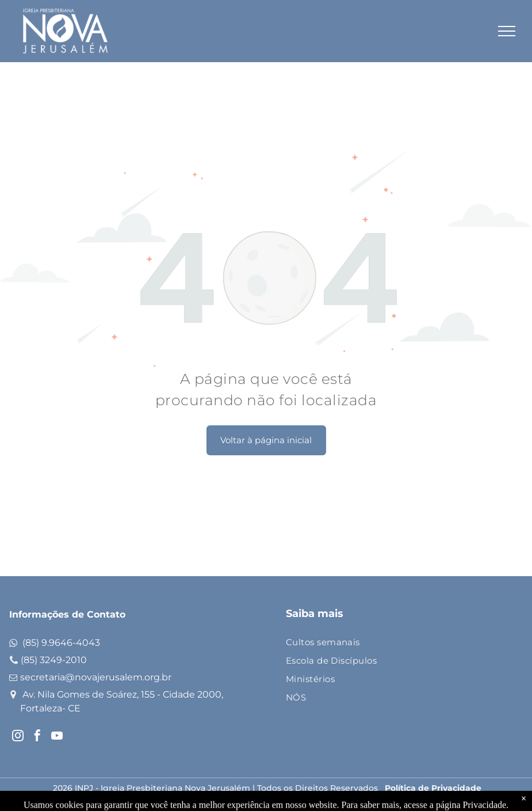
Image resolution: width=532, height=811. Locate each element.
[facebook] (37, 737)
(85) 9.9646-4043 (61, 643)
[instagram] (18, 737)
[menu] (507, 31)
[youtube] (57, 737)
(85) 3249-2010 (54, 660)
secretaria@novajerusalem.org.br (96, 677)
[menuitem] (394, 643)
